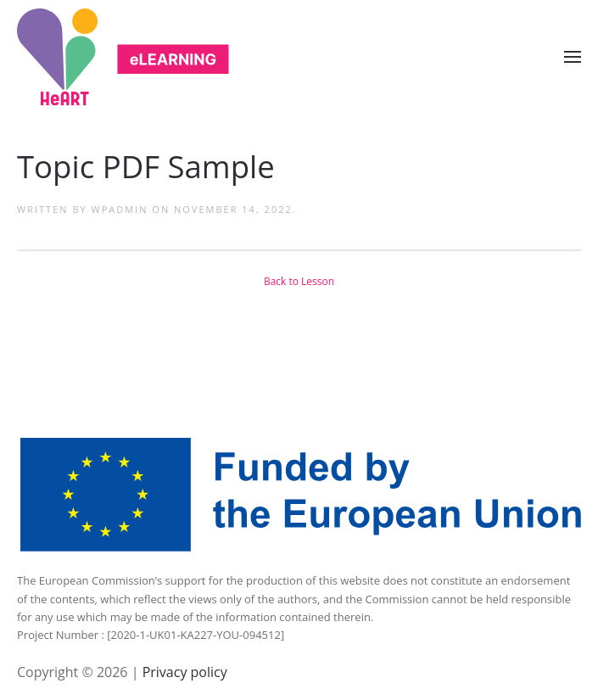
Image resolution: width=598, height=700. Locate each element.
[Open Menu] (573, 57)
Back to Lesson (299, 281)
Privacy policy (182, 672)
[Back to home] (123, 57)
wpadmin (120, 209)
